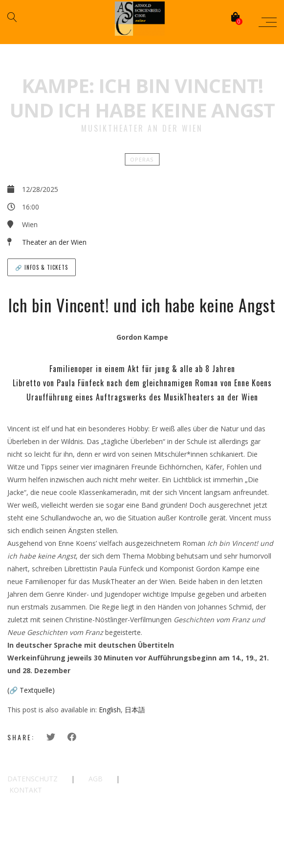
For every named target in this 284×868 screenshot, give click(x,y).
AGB (96, 779)
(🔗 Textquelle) (31, 690)
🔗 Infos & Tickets (42, 267)
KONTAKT (26, 790)
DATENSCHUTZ (33, 779)
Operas (142, 159)
